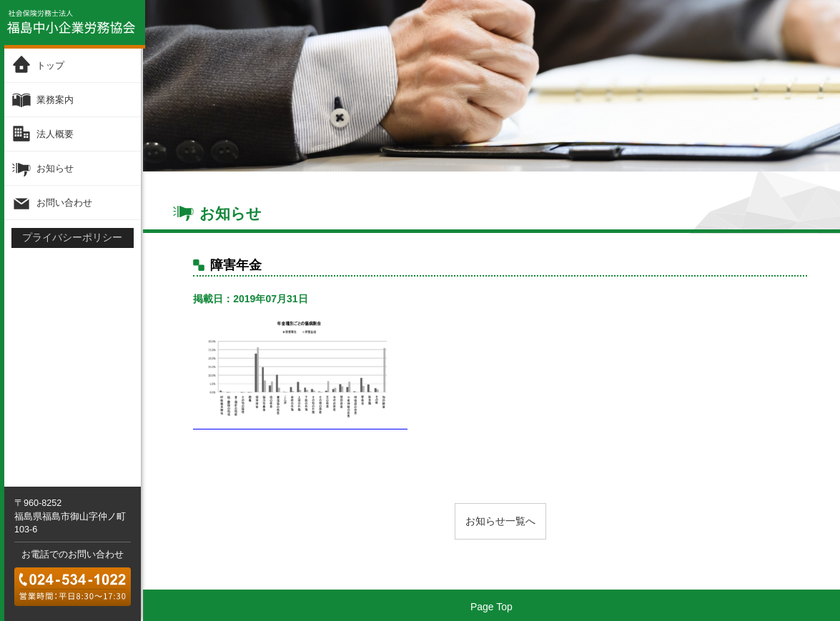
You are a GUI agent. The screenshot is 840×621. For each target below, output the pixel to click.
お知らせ (55, 168)
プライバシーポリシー (72, 237)
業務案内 (55, 100)
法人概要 (55, 134)
